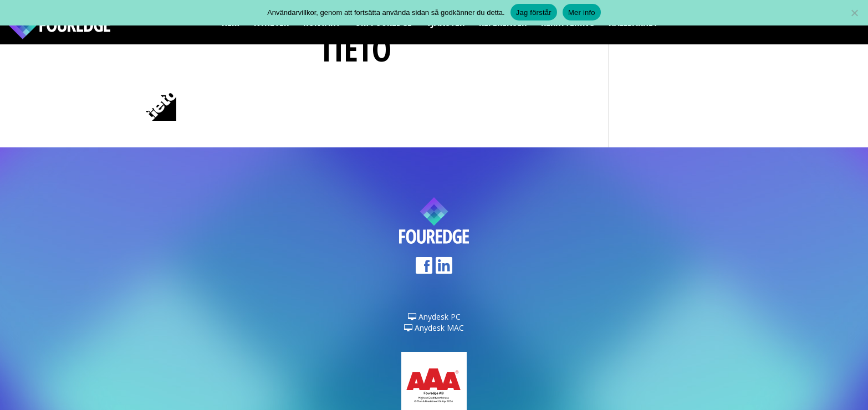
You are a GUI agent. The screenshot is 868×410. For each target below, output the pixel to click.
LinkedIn (444, 269)
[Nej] (854, 13)
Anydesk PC (434, 317)
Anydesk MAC (434, 328)
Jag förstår (534, 12)
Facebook (424, 269)
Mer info (582, 12)
